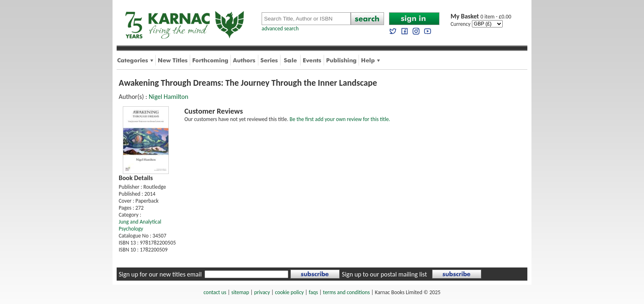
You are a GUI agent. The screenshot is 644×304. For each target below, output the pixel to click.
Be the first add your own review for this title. (340, 119)
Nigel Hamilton (168, 97)
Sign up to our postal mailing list (384, 274)
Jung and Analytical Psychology (140, 225)
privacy (262, 292)
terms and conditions (346, 292)
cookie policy (289, 292)
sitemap (240, 292)
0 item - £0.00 (481, 17)
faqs (313, 292)
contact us (215, 292)
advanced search (280, 29)
